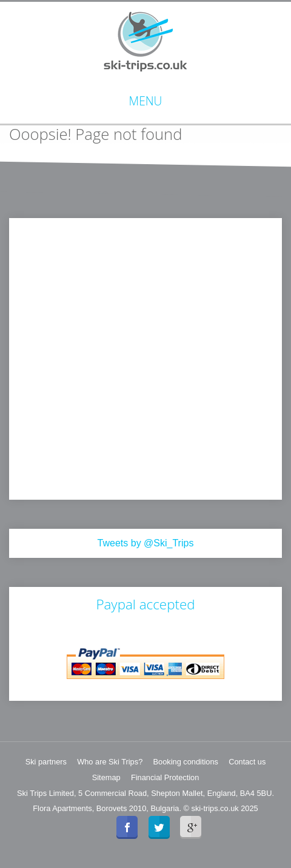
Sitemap (106, 777)
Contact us (247, 762)
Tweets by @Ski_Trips (146, 543)
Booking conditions (186, 762)
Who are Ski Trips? (110, 762)
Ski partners (46, 762)
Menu (146, 101)
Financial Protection (165, 777)
